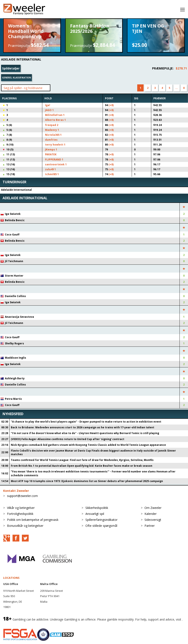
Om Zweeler (153, 508)
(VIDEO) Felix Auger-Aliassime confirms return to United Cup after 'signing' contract (68, 439)
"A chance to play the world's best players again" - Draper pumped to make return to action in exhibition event (86, 422)
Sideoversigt (153, 520)
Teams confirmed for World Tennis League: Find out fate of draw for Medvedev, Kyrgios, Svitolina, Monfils (82, 460)
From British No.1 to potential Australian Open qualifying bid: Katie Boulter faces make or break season (82, 466)
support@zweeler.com (22, 496)
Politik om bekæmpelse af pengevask (33, 520)
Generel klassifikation (16, 78)
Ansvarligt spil (95, 514)
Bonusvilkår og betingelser (25, 526)
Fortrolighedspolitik (20, 514)
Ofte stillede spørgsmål (101, 526)
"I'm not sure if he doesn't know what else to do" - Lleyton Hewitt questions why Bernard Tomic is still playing (85, 433)
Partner (150, 526)
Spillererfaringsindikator (101, 520)
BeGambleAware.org (17, 624)
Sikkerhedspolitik (97, 508)
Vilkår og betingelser (21, 508)
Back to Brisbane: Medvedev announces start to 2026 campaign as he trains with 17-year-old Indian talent (83, 427)
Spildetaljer (11, 68)
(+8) (111, 105)
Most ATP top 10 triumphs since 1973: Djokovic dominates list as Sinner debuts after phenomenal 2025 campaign (87, 481)
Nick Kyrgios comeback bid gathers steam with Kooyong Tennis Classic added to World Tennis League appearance (88, 445)
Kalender (151, 514)
